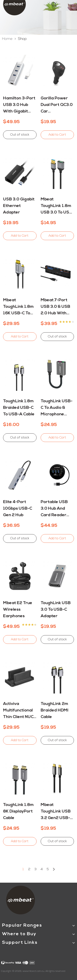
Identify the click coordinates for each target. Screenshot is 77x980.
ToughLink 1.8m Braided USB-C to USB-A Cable (19, 408)
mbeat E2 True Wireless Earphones (18, 610)
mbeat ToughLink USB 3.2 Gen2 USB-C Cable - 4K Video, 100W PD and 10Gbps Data (57, 812)
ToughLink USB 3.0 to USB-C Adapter (56, 610)
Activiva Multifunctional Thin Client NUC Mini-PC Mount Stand (18, 711)
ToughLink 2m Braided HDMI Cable (55, 710)
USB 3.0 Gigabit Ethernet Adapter (19, 206)
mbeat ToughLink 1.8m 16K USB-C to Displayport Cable (18, 307)
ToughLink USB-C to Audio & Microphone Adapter (57, 408)
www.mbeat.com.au (33, 971)
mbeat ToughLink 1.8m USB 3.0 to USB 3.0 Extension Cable (56, 207)
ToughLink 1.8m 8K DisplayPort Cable (18, 811)
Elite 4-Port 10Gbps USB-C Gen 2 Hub (18, 509)
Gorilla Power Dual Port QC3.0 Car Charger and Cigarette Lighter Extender (57, 106)
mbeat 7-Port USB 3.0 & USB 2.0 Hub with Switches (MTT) (56, 307)
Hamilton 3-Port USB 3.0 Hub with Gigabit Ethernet (19, 106)
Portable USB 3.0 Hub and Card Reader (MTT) (54, 509)
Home (8, 39)
